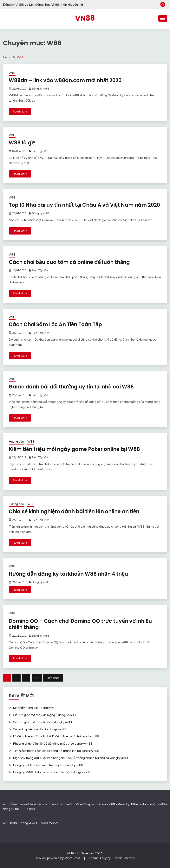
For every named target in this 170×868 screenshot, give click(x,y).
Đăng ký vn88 (40, 89)
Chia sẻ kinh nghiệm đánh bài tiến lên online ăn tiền (74, 511)
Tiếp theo (53, 678)
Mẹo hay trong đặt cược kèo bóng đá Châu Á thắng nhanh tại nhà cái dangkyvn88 (70, 758)
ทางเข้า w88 (43, 804)
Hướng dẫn (16, 441)
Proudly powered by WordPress (59, 858)
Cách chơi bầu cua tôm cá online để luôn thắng (69, 262)
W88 (12, 73)
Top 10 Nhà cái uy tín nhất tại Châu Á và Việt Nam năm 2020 (84, 205)
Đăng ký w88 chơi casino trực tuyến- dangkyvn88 (48, 765)
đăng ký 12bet (129, 804)
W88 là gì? (22, 143)
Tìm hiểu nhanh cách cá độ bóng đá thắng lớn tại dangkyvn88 (56, 751)
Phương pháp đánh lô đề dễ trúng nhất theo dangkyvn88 (53, 743)
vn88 (27, 804)
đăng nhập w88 (153, 804)
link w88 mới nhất (67, 804)
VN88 (85, 18)
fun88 (31, 809)
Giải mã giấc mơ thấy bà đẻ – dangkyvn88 (42, 722)
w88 (6, 823)
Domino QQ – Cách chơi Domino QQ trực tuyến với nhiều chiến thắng (80, 624)
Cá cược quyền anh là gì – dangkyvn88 (40, 729)
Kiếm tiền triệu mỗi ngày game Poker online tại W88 (74, 449)
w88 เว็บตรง (12, 804)
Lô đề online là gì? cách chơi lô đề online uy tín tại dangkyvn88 (56, 736)
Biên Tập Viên (41, 151)
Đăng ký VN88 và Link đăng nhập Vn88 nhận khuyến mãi (43, 4)
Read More (20, 112)
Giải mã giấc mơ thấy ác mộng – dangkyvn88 (44, 715)
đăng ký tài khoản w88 (99, 804)
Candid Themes (124, 858)
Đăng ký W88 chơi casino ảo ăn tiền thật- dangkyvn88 (52, 772)
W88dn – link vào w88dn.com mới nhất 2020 (65, 80)
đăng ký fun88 (13, 809)
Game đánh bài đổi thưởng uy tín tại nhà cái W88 (71, 387)
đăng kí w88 (29, 823)
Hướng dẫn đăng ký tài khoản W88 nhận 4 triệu (68, 574)
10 (37, 678)
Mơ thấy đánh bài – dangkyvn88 (36, 708)
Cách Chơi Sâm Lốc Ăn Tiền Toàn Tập (55, 324)
